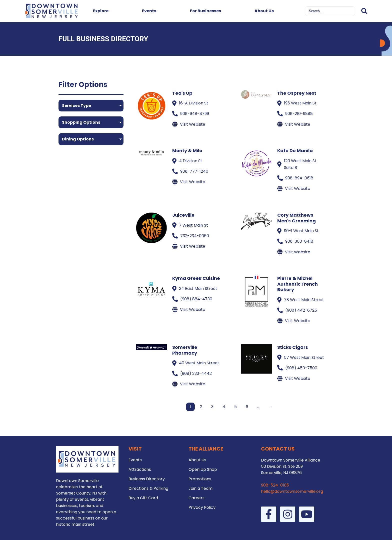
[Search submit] (364, 11)
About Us (264, 11)
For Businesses (205, 11)
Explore (101, 11)
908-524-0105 (275, 485)
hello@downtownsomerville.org (292, 491)
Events (149, 11)
